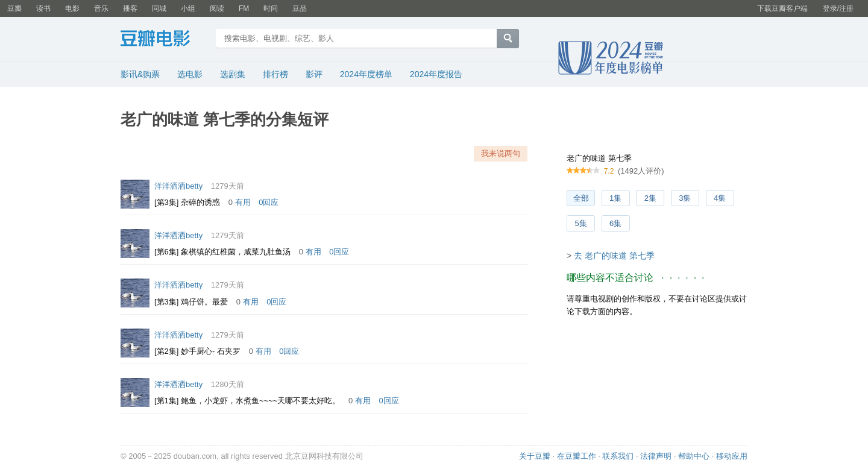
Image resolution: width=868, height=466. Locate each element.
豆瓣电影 (164, 40)
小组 (188, 8)
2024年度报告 (436, 74)
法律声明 (656, 456)
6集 (615, 223)
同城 (159, 8)
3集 (685, 198)
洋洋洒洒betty (178, 186)
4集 (720, 198)
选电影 (190, 74)
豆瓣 (14, 8)
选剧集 (233, 74)
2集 (650, 198)
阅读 (217, 8)
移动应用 (732, 456)
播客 (130, 8)
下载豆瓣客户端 (782, 8)
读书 (43, 8)
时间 (271, 8)
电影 (72, 8)
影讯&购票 (140, 74)
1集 (615, 198)
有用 (243, 202)
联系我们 (618, 456)
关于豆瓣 (535, 456)
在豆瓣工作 (577, 456)
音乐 (101, 8)
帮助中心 (694, 456)
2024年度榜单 (366, 74)
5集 (580, 223)
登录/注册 (838, 8)
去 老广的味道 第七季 (614, 256)
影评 (314, 74)
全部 (581, 198)
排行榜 (275, 74)
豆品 (300, 8)
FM (244, 8)
